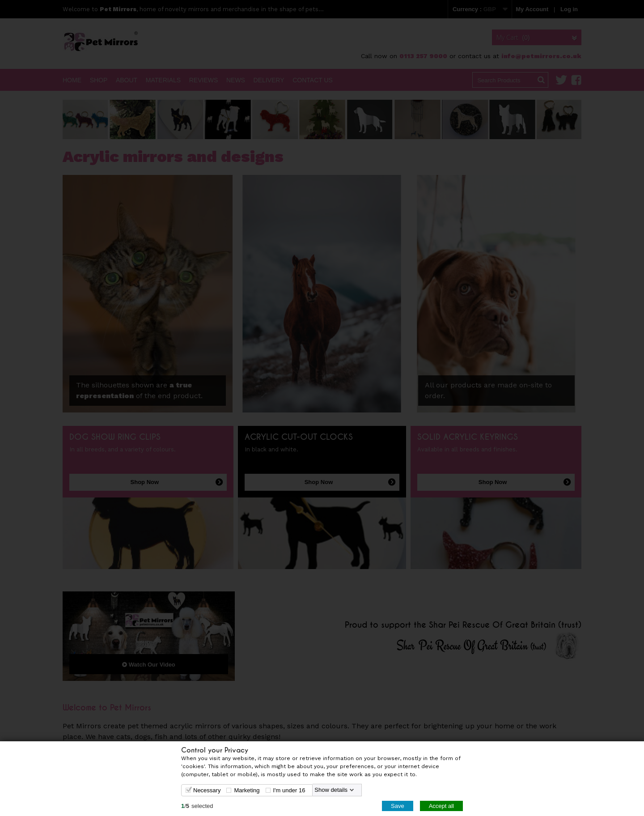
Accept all (441, 805)
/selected (197, 805)
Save (398, 805)
